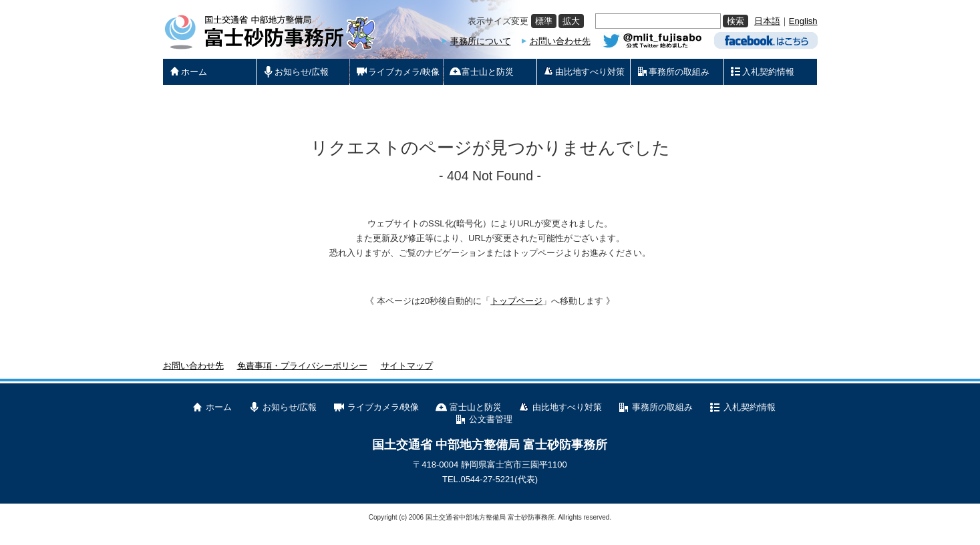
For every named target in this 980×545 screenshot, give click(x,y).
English (803, 21)
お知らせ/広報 (290, 407)
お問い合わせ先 (560, 41)
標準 (544, 21)
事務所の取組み (662, 407)
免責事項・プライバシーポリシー (302, 366)
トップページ (516, 301)
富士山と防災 (476, 407)
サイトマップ (407, 366)
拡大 (571, 21)
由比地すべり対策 (567, 407)
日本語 (767, 21)
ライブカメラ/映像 (383, 407)
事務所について (481, 41)
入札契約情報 (750, 407)
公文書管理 (491, 419)
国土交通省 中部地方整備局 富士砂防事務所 (490, 445)
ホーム (219, 407)
